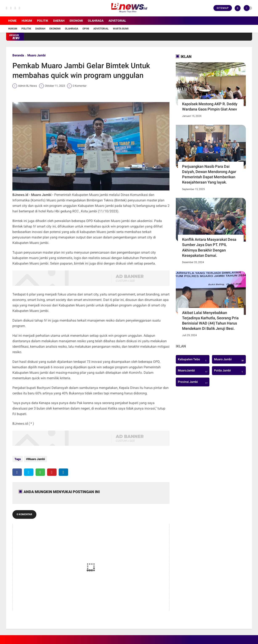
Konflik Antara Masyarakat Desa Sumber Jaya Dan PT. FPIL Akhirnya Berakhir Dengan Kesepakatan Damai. (209, 247)
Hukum (27, 21)
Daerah (59, 21)
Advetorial (117, 21)
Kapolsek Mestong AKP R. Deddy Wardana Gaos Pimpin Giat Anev (210, 106)
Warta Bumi (121, 29)
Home (12, 21)
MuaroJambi (194, 371)
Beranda (18, 55)
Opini (86, 29)
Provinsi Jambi (194, 382)
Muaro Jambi (36, 55)
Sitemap (223, 8)
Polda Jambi (229, 371)
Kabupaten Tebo (193, 360)
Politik (43, 21)
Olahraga (96, 21)
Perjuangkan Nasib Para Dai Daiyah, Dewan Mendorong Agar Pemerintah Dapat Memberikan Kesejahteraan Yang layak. (209, 174)
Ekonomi (76, 21)
